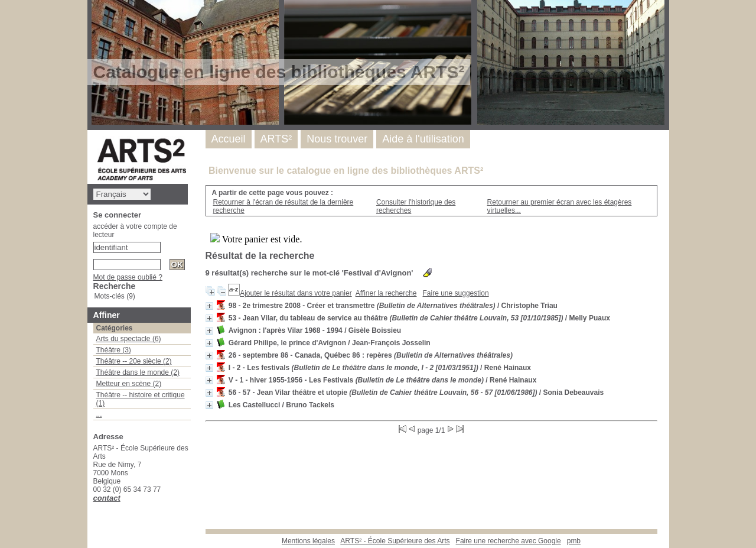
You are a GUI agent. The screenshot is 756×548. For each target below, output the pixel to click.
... (99, 414)
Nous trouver (337, 139)
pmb (574, 541)
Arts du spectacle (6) (129, 339)
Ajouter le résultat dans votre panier (296, 293)
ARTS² (276, 139)
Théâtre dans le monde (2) (138, 372)
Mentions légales (308, 541)
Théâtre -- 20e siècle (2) (134, 361)
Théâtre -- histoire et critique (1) (141, 399)
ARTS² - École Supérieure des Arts (395, 541)
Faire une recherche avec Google (509, 541)
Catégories (115, 328)
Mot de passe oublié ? (128, 277)
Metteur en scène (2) (129, 384)
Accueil (229, 139)
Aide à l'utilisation (423, 139)
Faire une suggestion (456, 293)
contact (107, 498)
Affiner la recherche (386, 293)
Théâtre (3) (114, 350)
